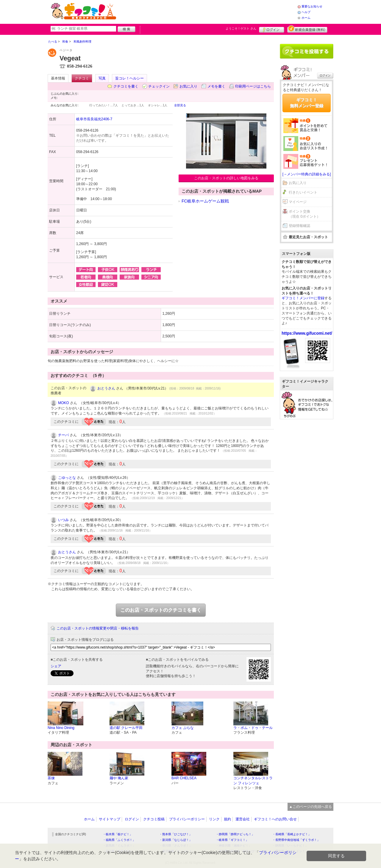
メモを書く (216, 86)
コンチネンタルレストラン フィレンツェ (253, 781)
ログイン (272, 29)
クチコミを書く (126, 86)
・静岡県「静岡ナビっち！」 (235, 834)
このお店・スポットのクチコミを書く (161, 610)
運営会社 (243, 819)
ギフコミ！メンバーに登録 (303, 298)
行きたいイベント (303, 192)
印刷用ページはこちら (253, 86)
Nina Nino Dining (61, 728)
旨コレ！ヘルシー (129, 78)
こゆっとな (67, 478)
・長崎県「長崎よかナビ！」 (292, 834)
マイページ (298, 202)
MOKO (64, 403)
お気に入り (188, 86)
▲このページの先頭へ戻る (310, 807)
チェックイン (159, 86)
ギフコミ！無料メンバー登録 (307, 103)
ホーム (306, 18)
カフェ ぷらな (183, 728)
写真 (102, 78)
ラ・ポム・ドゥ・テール (253, 728)
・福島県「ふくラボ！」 (119, 840)
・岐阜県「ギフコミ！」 (232, 840)
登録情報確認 (299, 226)
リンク (214, 819)
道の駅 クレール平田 (126, 728)
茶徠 (51, 778)
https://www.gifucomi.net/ (307, 333)
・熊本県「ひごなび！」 (176, 834)
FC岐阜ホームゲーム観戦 (205, 201)
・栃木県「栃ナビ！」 (118, 834)
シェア (56, 666)
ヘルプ (306, 12)
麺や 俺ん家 (119, 778)
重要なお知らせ (312, 6)
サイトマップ (110, 819)
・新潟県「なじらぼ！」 (176, 840)
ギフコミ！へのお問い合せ (275, 819)
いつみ (63, 520)
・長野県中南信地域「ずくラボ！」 (296, 840)
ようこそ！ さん (241, 28)
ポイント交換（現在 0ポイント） (305, 214)
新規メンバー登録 (307, 29)
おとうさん (106, 388)
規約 (227, 819)
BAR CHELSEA (184, 778)
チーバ (63, 435)
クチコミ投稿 (154, 819)
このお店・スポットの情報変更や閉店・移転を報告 (98, 628)
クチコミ (82, 78)
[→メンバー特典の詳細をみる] (307, 174)
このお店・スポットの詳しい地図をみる (226, 178)
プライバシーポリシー (187, 819)
